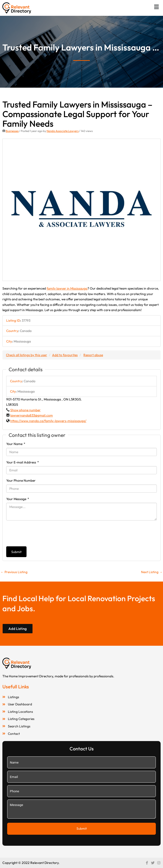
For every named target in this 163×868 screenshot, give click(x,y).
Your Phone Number (21, 480)
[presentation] (43, 533)
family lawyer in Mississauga (67, 288)
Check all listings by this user (27, 355)
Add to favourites (65, 355)
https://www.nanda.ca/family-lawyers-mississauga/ (48, 421)
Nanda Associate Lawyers (63, 131)
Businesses (12, 131)
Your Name (16, 444)
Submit (16, 552)
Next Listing (152, 572)
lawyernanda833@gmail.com (32, 415)
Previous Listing (14, 572)
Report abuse (93, 355)
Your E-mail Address (23, 462)
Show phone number (25, 410)
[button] (157, 7)
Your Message (18, 499)
